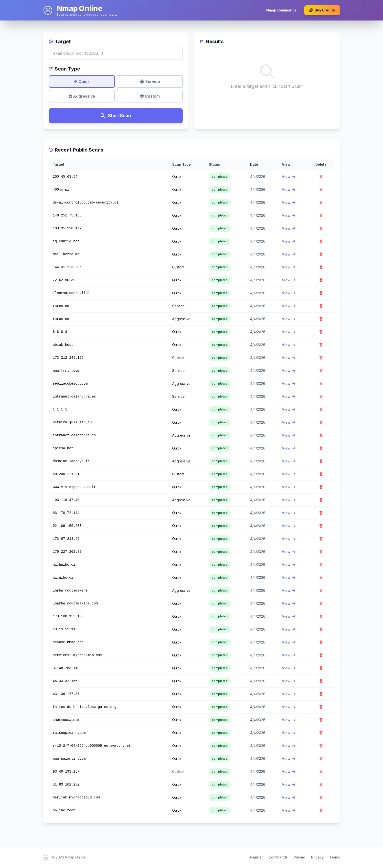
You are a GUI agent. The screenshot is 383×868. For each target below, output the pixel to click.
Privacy (317, 857)
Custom (150, 96)
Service (150, 82)
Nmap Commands (281, 10)
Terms (335, 857)
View (289, 177)
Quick (82, 82)
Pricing (299, 857)
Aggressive (82, 96)
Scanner (256, 857)
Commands (278, 857)
